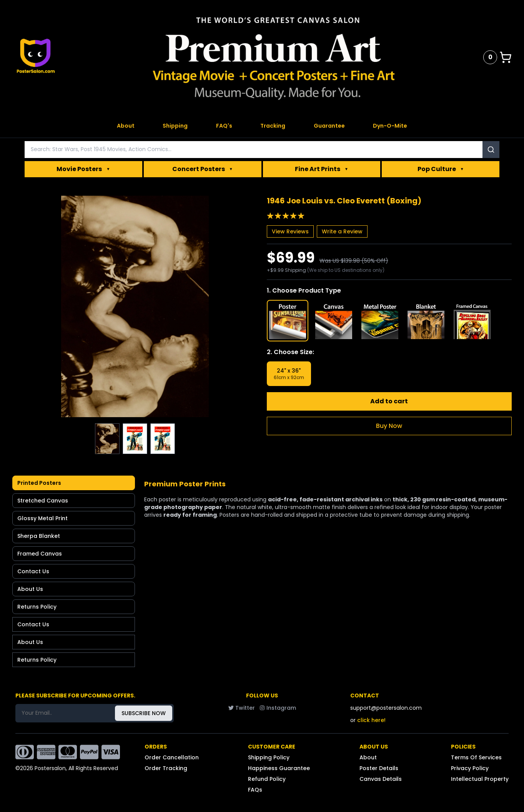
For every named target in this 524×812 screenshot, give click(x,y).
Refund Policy (267, 779)
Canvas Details (381, 779)
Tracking (273, 126)
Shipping (175, 126)
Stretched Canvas (43, 501)
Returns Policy (37, 607)
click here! (371, 720)
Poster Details (379, 768)
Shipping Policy (269, 757)
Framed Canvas (40, 554)
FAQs (255, 790)
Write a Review (342, 231)
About (126, 126)
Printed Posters (39, 483)
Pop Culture (441, 169)
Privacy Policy (470, 768)
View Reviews (290, 231)
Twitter (242, 708)
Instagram (278, 708)
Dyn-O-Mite (390, 126)
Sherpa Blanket (39, 536)
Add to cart (389, 401)
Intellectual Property (480, 779)
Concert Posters (203, 169)
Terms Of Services (476, 757)
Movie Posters (83, 169)
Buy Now (389, 426)
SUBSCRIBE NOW (144, 713)
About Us (30, 589)
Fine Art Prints (322, 169)
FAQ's (224, 126)
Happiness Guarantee (279, 768)
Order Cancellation (172, 757)
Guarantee (329, 126)
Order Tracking (166, 768)
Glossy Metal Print (42, 518)
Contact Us (33, 571)
